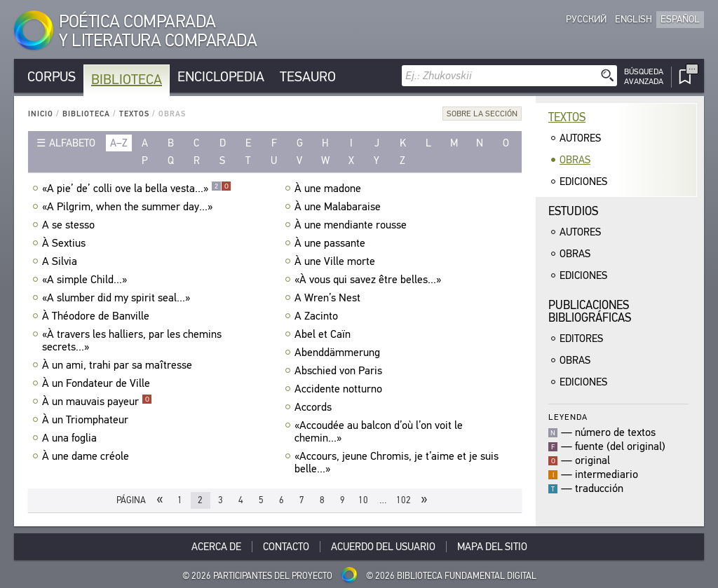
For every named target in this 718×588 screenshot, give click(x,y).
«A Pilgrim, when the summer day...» (129, 207)
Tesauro (308, 77)
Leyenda (568, 417)
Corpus (52, 77)
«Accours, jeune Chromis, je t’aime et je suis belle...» (397, 463)
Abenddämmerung (339, 353)
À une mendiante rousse (352, 225)
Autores (580, 138)
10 (363, 500)
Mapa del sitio (492, 547)
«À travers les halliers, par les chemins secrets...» (132, 341)
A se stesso (70, 225)
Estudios (573, 211)
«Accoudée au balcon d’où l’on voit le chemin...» (379, 432)
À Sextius (66, 243)
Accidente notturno (340, 389)
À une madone (330, 189)
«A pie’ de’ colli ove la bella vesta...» (137, 189)
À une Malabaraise (339, 207)
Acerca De (216, 547)
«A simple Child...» (86, 280)
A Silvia (61, 261)
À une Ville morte (337, 261)
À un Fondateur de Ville (98, 383)
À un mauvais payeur (97, 402)
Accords (315, 407)
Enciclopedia (221, 77)
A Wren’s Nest (329, 298)
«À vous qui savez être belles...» (370, 280)
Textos (134, 114)
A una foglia (71, 438)
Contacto (286, 547)
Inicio (41, 114)
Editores (581, 339)
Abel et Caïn (324, 334)
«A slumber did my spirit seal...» (118, 298)
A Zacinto (318, 316)
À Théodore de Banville (97, 316)
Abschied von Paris (340, 371)
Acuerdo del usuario (383, 547)
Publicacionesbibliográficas (590, 312)
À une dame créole (87, 456)
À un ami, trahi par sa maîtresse (119, 365)
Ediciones (583, 182)
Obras (575, 160)
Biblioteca (127, 80)
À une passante (332, 243)
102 (404, 500)
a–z (119, 143)
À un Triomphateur (87, 420)
